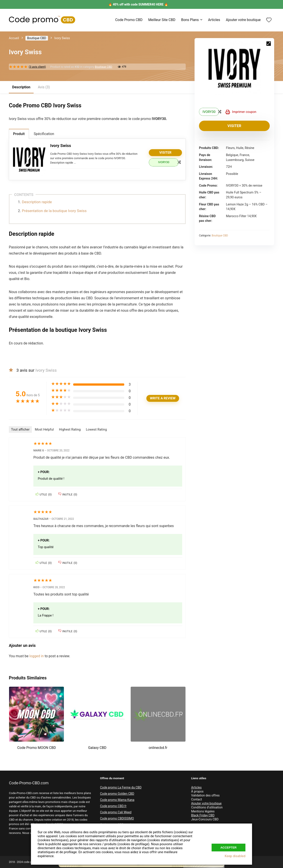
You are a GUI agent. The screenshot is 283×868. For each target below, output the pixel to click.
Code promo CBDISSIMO (117, 818)
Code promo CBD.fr (113, 806)
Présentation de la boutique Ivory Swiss (54, 211)
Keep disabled (235, 856)
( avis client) (37, 67)
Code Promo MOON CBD (37, 748)
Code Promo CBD (129, 20)
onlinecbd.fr (158, 748)
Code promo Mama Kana (117, 800)
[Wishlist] (269, 20)
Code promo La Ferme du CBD (121, 787)
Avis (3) (44, 87)
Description (21, 87)
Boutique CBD (37, 38)
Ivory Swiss (61, 146)
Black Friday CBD (203, 815)
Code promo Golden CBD (117, 794)
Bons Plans (190, 20)
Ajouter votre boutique (243, 20)
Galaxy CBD (97, 748)
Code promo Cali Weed (116, 812)
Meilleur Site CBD (162, 20)
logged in (37, 656)
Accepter (229, 847)
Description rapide (37, 202)
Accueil (14, 38)
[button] (269, 44)
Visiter (234, 126)
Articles (214, 20)
